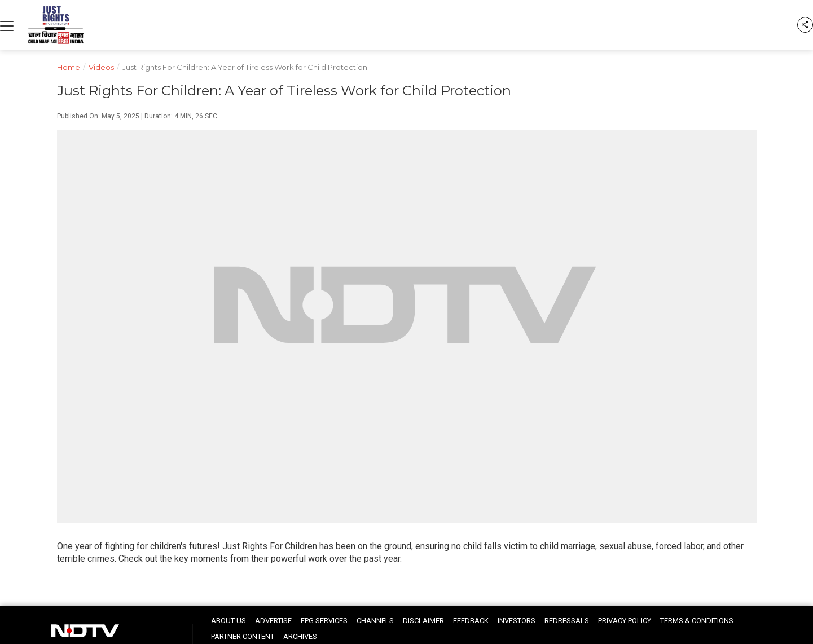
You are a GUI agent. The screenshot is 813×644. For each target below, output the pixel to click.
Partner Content (243, 636)
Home (73, 66)
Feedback (471, 621)
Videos (106, 66)
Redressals (567, 621)
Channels (375, 621)
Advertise (273, 621)
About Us (228, 621)
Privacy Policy (625, 621)
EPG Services (324, 621)
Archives (300, 636)
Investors (517, 621)
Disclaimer (423, 621)
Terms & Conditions (697, 621)
